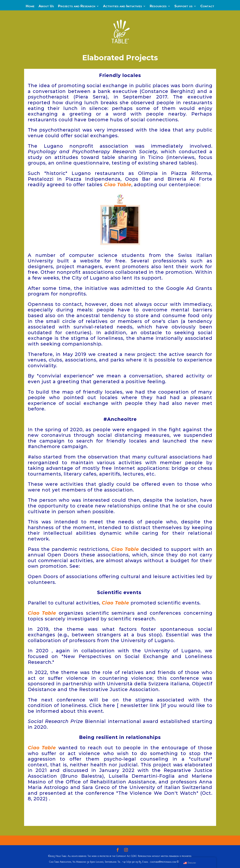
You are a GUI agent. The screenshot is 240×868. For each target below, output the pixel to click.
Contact (207, 6)
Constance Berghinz (167, 91)
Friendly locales (120, 75)
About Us (46, 6)
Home (30, 6)
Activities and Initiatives (123, 6)
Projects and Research (77, 6)
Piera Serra (91, 97)
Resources (158, 6)
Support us (183, 6)
